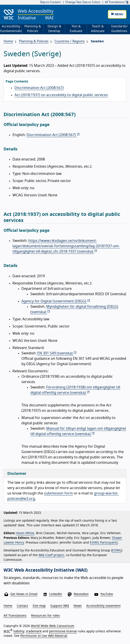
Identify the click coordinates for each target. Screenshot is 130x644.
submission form (58, 493)
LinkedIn (56, 594)
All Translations (116, 2)
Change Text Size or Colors (83, 2)
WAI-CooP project (51, 555)
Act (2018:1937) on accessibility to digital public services (61, 95)
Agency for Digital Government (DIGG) (56, 301)
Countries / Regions (70, 41)
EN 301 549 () (57, 353)
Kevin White (25, 533)
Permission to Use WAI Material (44, 636)
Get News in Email (24, 594)
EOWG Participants (104, 543)
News (78, 606)
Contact (22, 606)
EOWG (117, 551)
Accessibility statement (103, 606)
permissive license (63, 631)
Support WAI (60, 606)
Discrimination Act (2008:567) (39, 88)
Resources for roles (45, 616)
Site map (39, 606)
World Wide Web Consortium (52, 626)
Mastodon (81, 594)
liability (19, 631)
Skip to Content (50, 2)
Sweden (97, 41)
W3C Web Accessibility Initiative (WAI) (46, 570)
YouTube (107, 594)
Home (8, 41)
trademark (34, 631)
